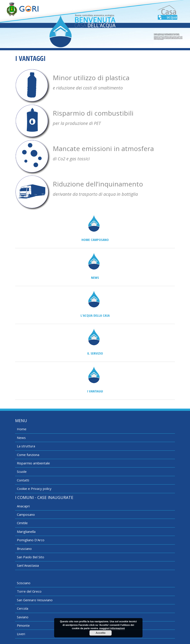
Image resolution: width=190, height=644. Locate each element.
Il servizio (95, 353)
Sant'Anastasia (28, 565)
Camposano (26, 514)
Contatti (23, 480)
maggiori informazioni (112, 628)
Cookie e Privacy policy (34, 489)
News (95, 277)
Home (22, 429)
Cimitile (22, 523)
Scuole (22, 471)
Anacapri (23, 506)
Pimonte (23, 625)
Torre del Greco (29, 591)
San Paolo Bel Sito (31, 557)
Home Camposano (95, 240)
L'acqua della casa (95, 315)
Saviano (23, 617)
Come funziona (28, 455)
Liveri (21, 634)
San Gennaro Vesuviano (35, 600)
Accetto (101, 633)
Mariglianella (26, 531)
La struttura (26, 446)
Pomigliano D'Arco (31, 540)
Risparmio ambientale (33, 463)
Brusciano (24, 549)
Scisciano (24, 583)
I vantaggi (95, 391)
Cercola (23, 608)
